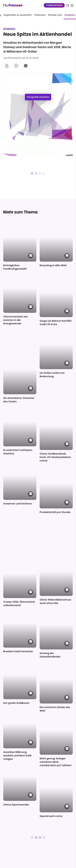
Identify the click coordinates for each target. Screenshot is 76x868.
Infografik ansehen (38, 97)
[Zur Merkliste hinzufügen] (16, 66)
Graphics (9, 29)
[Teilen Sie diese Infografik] (7, 66)
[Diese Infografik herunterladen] (26, 66)
